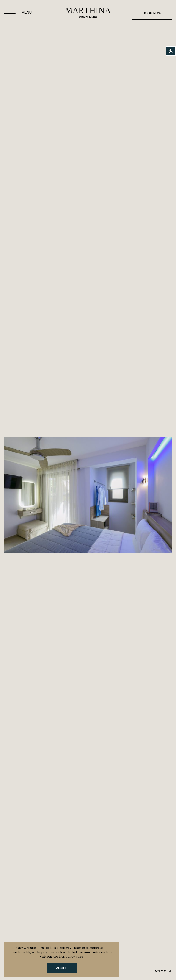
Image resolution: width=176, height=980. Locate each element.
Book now (152, 13)
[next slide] (164, 971)
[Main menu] (10, 12)
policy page (74, 956)
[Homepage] (88, 13)
